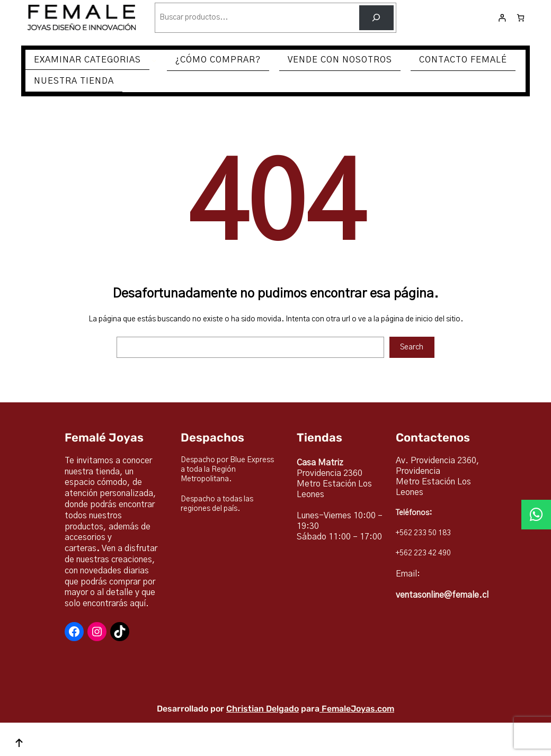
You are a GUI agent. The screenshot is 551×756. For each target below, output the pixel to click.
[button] (536, 515)
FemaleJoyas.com (358, 709)
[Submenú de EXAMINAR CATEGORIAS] (154, 60)
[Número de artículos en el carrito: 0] (521, 18)
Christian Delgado (263, 709)
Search (412, 347)
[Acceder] (502, 18)
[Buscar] (376, 18)
